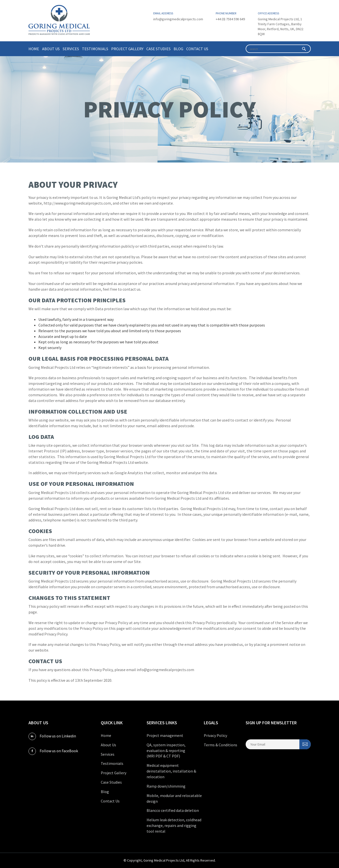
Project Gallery (127, 49)
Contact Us (197, 49)
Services (71, 49)
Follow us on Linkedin (52, 736)
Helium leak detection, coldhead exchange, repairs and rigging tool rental (174, 825)
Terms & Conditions (221, 745)
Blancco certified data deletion (173, 810)
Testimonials (95, 49)
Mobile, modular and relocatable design (174, 798)
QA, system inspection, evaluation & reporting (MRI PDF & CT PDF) (166, 751)
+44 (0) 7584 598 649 (230, 19)
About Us (51, 49)
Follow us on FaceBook (53, 751)
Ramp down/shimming (166, 786)
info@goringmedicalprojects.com (178, 19)
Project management (165, 735)
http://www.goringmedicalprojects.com (77, 203)
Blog (178, 49)
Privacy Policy (215, 735)
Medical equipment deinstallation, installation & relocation (171, 771)
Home (34, 49)
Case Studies (158, 49)
